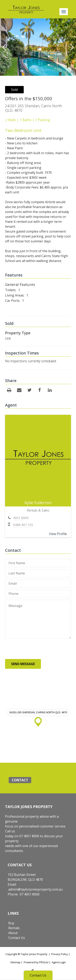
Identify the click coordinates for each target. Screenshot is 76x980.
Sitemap (15, 962)
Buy (11, 923)
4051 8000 (21, 518)
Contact (20, 780)
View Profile (58, 534)
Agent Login (59, 962)
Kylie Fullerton (38, 503)
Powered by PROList (36, 962)
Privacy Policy (60, 954)
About (13, 933)
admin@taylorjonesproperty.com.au (35, 889)
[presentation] (36, 649)
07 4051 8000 (30, 894)
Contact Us (17, 938)
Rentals (14, 928)
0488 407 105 (23, 525)
